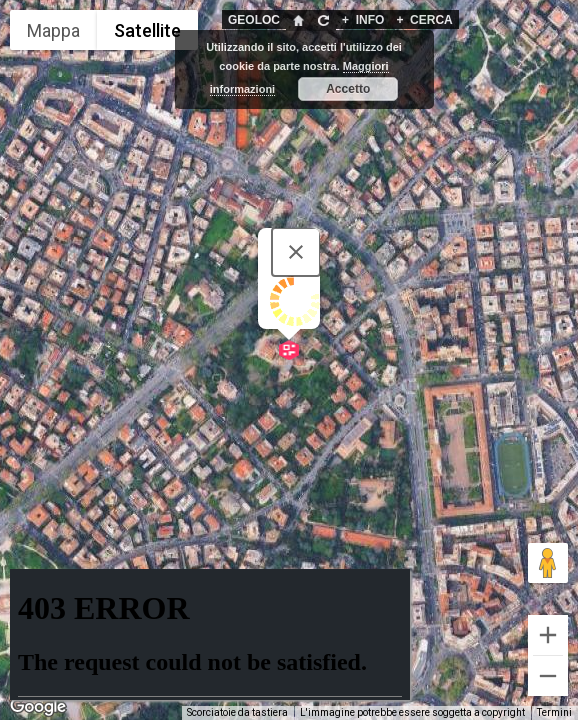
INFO (363, 20)
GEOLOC (254, 20)
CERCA (424, 20)
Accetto (348, 89)
